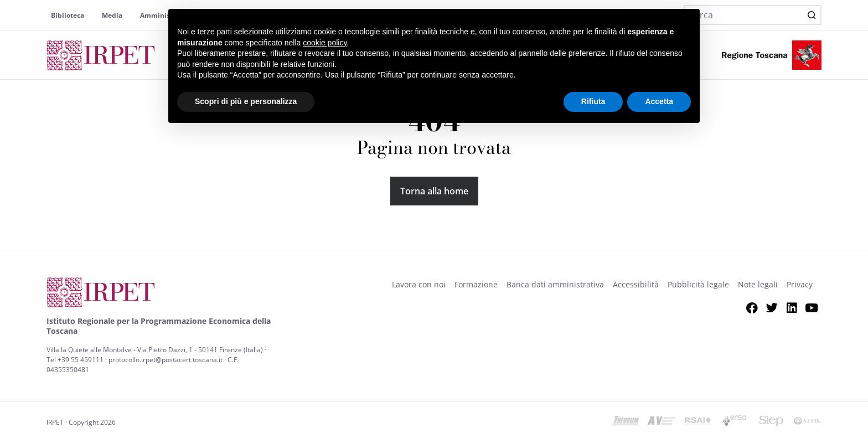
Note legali (758, 284)
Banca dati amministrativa (555, 284)
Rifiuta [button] (593, 101)
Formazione (476, 284)
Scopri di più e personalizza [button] (246, 101)
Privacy (800, 284)
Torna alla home (434, 191)
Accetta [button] (659, 101)
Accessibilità (636, 284)
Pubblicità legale (698, 284)
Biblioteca (68, 15)
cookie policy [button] (325, 43)
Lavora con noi (419, 284)
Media (112, 15)
